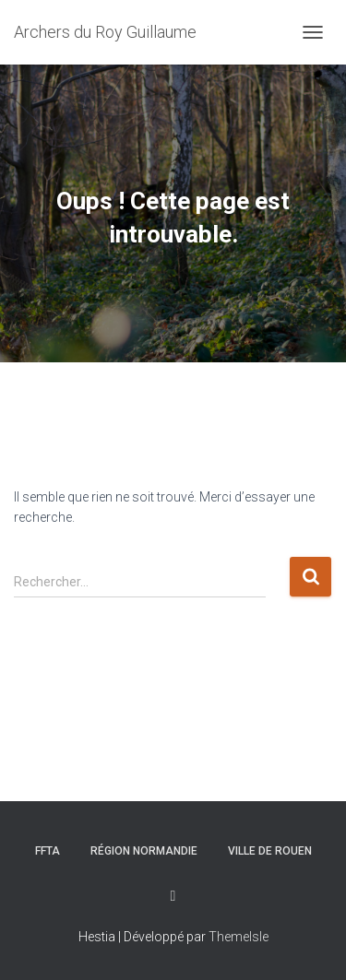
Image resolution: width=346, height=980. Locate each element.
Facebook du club (173, 896)
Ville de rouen (270, 851)
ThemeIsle (239, 937)
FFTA (48, 851)
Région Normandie (144, 851)
